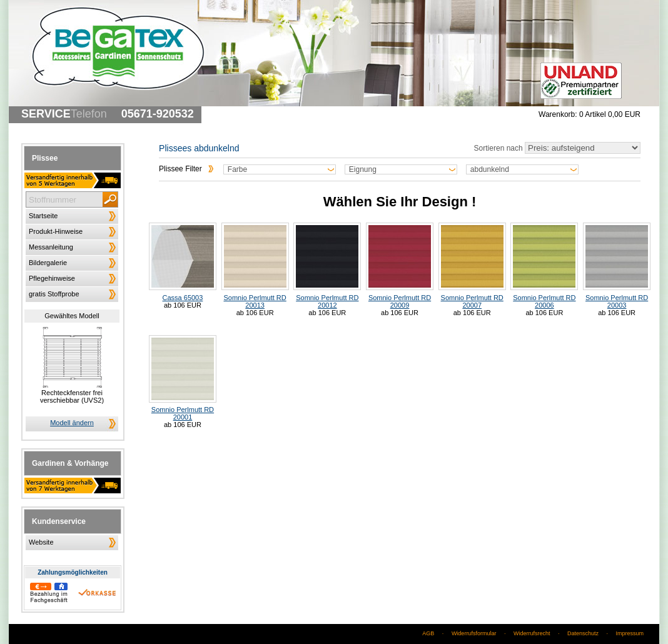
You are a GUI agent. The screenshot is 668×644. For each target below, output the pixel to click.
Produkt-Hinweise (56, 231)
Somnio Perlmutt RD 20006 (544, 266)
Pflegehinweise (52, 278)
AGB (428, 633)
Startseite (43, 216)
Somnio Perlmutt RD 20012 (327, 266)
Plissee (45, 158)
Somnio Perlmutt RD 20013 (255, 266)
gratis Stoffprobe (54, 294)
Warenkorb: (558, 114)
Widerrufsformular (474, 633)
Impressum (630, 633)
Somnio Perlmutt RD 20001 (183, 378)
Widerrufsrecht (532, 633)
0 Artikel (610, 114)
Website (41, 542)
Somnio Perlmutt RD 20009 (400, 266)
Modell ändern (72, 423)
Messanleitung (51, 247)
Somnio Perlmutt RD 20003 (617, 266)
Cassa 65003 (183, 262)
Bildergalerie (48, 263)
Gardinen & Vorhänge (70, 463)
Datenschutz (583, 633)
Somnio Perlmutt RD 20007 (472, 266)
